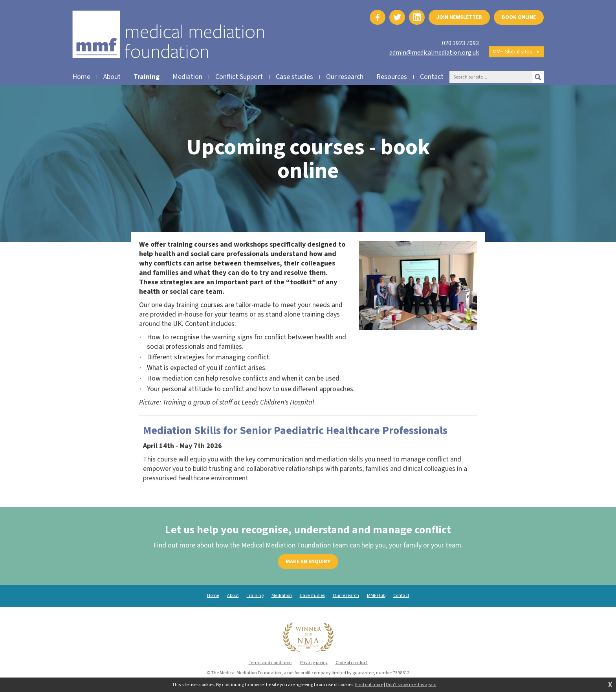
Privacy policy (314, 663)
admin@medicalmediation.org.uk (434, 53)
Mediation (282, 596)
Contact (401, 596)
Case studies (312, 596)
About (233, 596)
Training (255, 596)
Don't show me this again (411, 685)
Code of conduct (352, 663)
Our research (346, 596)
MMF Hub (376, 596)
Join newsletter (459, 17)
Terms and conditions (270, 663)
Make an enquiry (308, 562)
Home (213, 596)
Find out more (369, 685)
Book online (519, 17)
